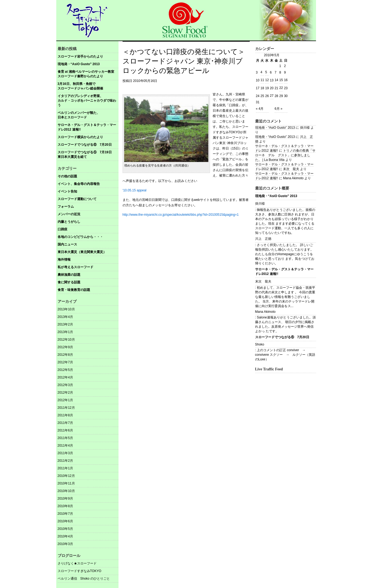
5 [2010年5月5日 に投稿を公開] (266, 72)
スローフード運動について (77, 199)
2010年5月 (65, 529)
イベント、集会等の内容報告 (79, 184)
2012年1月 (65, 400)
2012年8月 (65, 355)
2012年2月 (65, 393)
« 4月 (260, 109)
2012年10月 (66, 340)
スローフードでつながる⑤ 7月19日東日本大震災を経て (85, 155)
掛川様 (260, 204)
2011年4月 (65, 446)
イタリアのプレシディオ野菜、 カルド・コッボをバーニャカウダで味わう (88, 101)
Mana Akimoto (265, 312)
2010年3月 (65, 544)
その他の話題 (67, 176)
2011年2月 (65, 461)
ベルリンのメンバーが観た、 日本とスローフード (88, 115)
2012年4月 (65, 377)
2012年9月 (65, 347)
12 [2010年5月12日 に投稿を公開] (267, 80)
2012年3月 (65, 385)
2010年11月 (66, 483)
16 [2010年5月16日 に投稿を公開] (286, 80)
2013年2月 (65, 324)
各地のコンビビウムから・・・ (80, 237)
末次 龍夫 (291, 169)
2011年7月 (65, 423)
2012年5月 (65, 370)
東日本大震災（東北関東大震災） (82, 252)
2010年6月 (65, 521)
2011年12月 (66, 408)
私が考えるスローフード (75, 267)
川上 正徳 (263, 239)
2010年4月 (65, 536)
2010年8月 (65, 506)
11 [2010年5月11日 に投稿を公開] (262, 80)
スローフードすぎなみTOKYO (80, 571)
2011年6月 (65, 430)
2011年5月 (65, 438)
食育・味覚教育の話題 (74, 290)
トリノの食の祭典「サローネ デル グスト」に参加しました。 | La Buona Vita (285, 155)
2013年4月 (65, 317)
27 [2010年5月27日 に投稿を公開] (272, 96)
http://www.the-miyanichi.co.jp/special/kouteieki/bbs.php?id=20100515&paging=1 (181, 215)
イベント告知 (67, 191)
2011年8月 (65, 415)
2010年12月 (66, 476)
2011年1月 (65, 468)
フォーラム (66, 207)
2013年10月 (66, 309)
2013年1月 (65, 332)
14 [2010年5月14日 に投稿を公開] (276, 80)
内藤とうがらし (69, 222)
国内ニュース (67, 244)
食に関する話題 (69, 282)
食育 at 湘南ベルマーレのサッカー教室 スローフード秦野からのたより (88, 74)
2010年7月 (65, 514)
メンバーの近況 (69, 214)
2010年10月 (66, 491)
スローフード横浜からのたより (80, 137)
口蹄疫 (62, 229)
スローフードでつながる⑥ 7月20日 (85, 145)
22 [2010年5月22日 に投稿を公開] (281, 88)
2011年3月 (65, 453)
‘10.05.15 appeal (135, 190)
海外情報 (64, 260)
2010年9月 (65, 499)
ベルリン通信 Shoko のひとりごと (84, 579)
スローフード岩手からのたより (80, 57)
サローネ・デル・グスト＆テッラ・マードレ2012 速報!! (87, 127)
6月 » (279, 109)
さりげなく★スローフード (77, 563)
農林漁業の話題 (69, 275)
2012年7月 (65, 362)
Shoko (260, 344)
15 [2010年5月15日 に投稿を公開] (281, 80)
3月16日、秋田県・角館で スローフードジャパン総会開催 (88, 86)
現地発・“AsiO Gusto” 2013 (79, 64)
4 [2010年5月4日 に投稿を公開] (261, 72)
